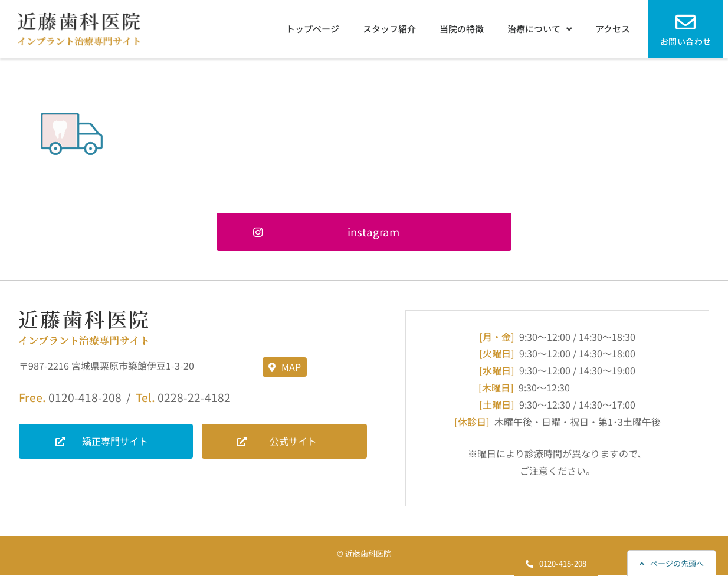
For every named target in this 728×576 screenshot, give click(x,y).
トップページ (313, 29)
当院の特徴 (462, 29)
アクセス (613, 29)
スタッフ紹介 (389, 29)
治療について (540, 29)
